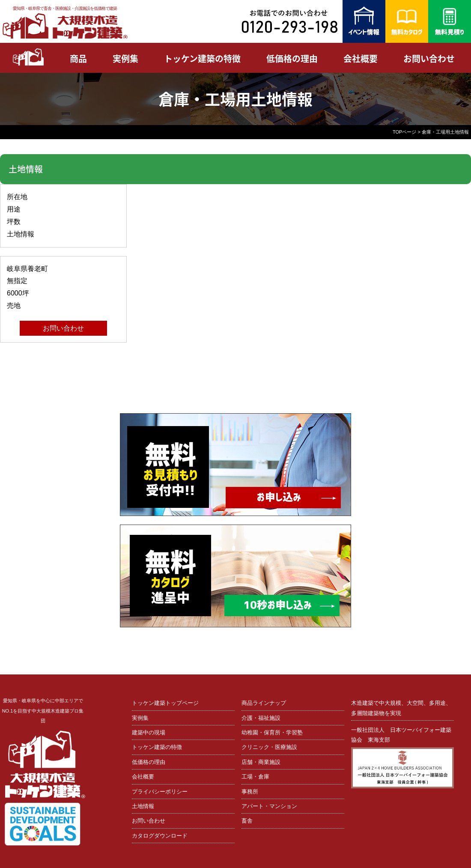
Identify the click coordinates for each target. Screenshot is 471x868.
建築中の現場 (149, 732)
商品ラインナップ (264, 703)
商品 (78, 58)
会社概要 (361, 58)
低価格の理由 (292, 58)
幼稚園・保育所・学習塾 (272, 732)
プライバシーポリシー (160, 792)
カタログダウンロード (160, 836)
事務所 (250, 792)
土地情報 (143, 806)
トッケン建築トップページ (165, 703)
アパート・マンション (269, 806)
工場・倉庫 (255, 777)
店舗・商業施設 (261, 762)
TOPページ (404, 132)
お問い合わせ (429, 58)
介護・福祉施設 (261, 718)
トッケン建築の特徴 (202, 58)
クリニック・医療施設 (269, 747)
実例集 (125, 58)
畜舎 (247, 821)
